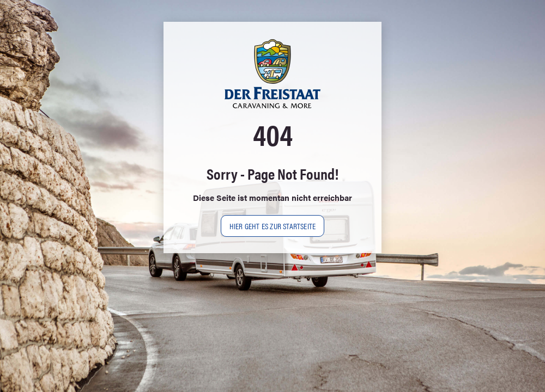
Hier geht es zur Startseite (272, 226)
